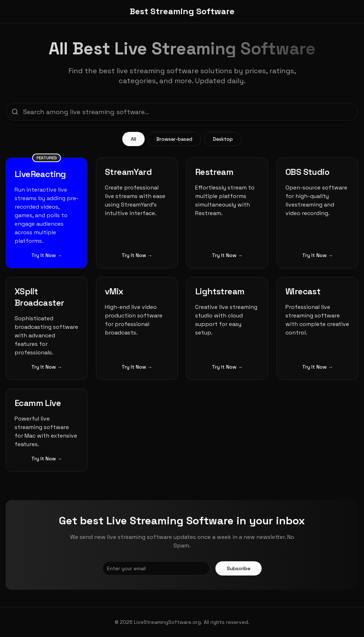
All (133, 139)
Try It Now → (47, 255)
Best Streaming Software (182, 11)
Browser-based (174, 139)
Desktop (223, 139)
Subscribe (239, 568)
